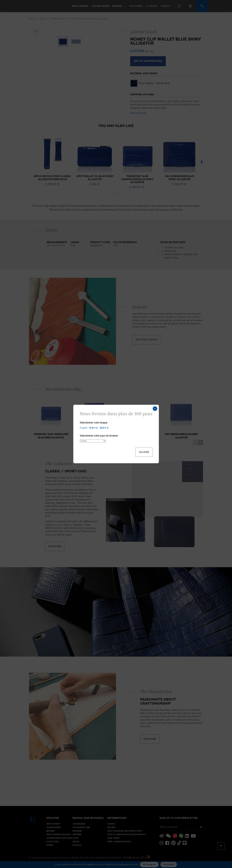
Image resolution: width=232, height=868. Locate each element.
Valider (144, 452)
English (84, 428)
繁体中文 (104, 428)
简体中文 (94, 428)
